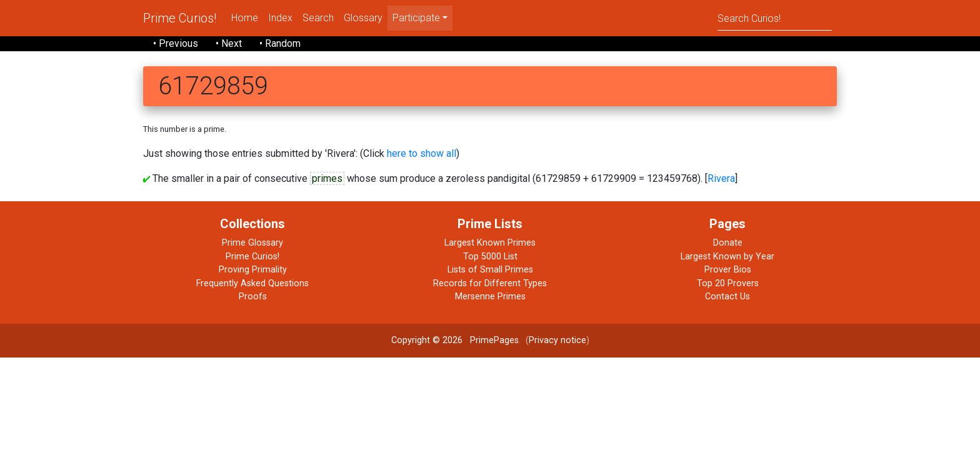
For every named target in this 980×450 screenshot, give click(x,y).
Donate (728, 243)
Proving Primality (253, 270)
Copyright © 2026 (427, 340)
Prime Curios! (180, 18)
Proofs (253, 297)
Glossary (363, 18)
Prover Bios (728, 270)
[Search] (775, 18)
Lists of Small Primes (490, 270)
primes (327, 178)
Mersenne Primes (490, 297)
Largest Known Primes (490, 243)
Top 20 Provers (728, 283)
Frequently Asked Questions (252, 283)
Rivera (721, 178)
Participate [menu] (416, 18)
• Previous (176, 43)
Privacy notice (557, 340)
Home (245, 18)
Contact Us (727, 297)
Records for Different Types (490, 283)
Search (318, 18)
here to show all (422, 153)
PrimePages (494, 340)
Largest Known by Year (727, 257)
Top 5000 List (490, 257)
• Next (229, 43)
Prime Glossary (252, 243)
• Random (280, 43)
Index (280, 18)
